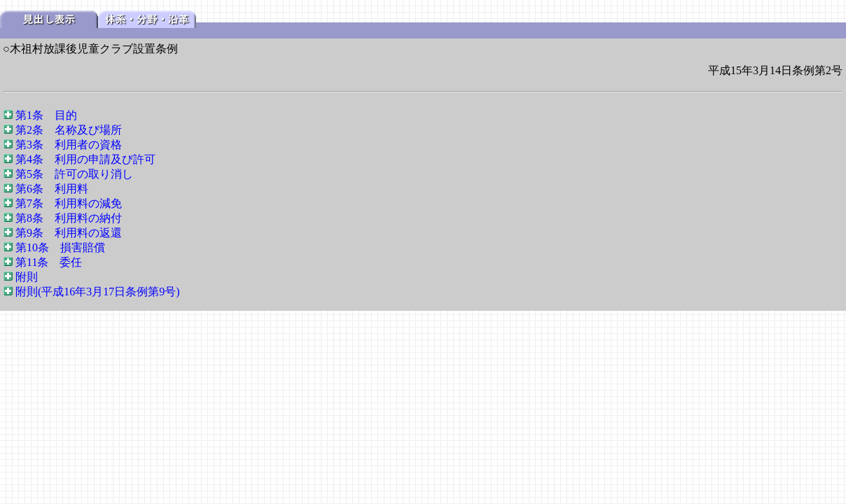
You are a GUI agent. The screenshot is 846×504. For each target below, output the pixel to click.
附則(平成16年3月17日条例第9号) (98, 292)
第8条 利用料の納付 (69, 218)
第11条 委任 (49, 262)
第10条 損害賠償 (60, 247)
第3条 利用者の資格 (69, 145)
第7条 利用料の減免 (69, 203)
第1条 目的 (46, 115)
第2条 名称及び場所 (69, 130)
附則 (27, 277)
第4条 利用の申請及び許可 (85, 159)
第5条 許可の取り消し (74, 174)
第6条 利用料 (52, 189)
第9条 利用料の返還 (69, 233)
